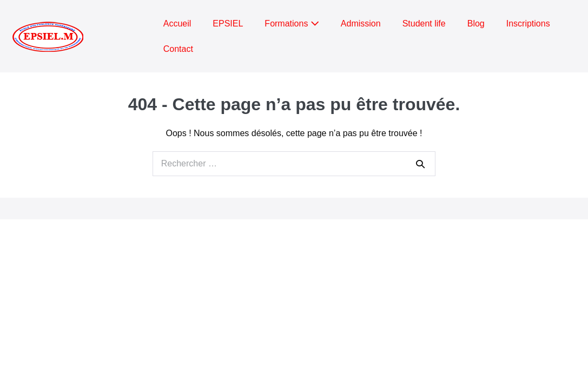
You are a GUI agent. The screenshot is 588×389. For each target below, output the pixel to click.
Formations (292, 24)
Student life (424, 24)
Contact (178, 49)
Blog (476, 24)
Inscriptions (528, 24)
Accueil (177, 24)
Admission (361, 24)
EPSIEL (228, 24)
